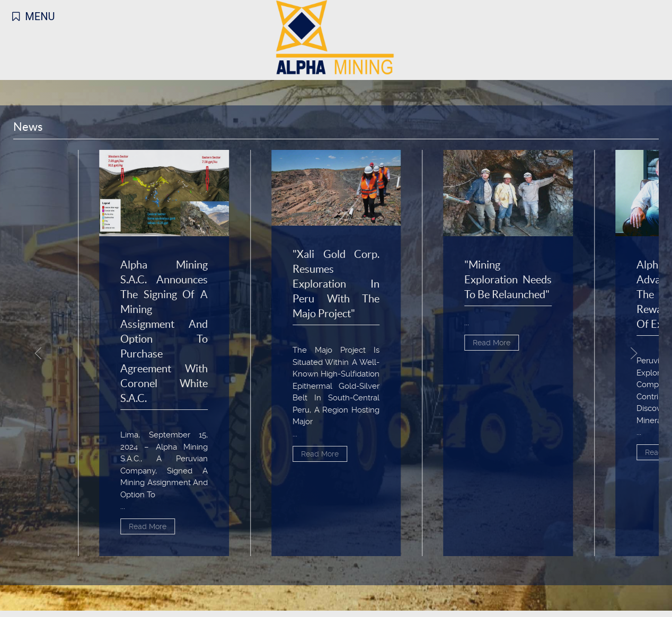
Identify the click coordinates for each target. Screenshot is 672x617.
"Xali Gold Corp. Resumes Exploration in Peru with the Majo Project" (336, 284)
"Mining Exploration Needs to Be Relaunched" (508, 280)
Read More (148, 527)
